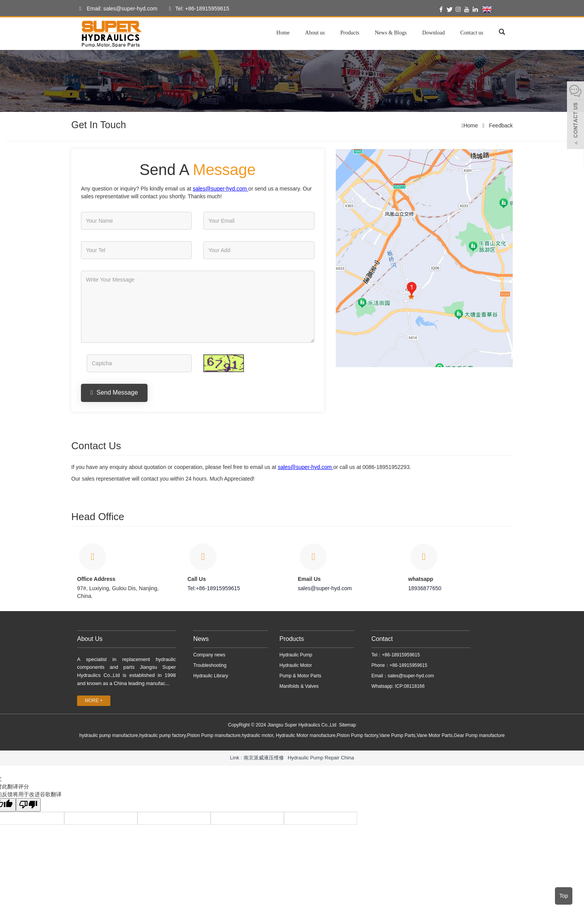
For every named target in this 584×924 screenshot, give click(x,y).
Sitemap (347, 725)
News (201, 639)
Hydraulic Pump (296, 655)
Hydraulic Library (211, 676)
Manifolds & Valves (299, 686)
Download (433, 33)
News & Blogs (391, 33)
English (497, 9)
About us (315, 33)
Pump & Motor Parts (301, 676)
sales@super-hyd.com (325, 588)
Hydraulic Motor (296, 665)
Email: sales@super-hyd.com (116, 9)
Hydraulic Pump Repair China (321, 758)
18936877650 (425, 588)
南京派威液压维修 (264, 758)
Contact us (472, 33)
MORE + (94, 701)
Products (350, 33)
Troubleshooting (210, 665)
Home (283, 33)
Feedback (500, 125)
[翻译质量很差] (28, 805)
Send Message (114, 392)
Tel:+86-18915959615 (214, 588)
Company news (209, 655)
